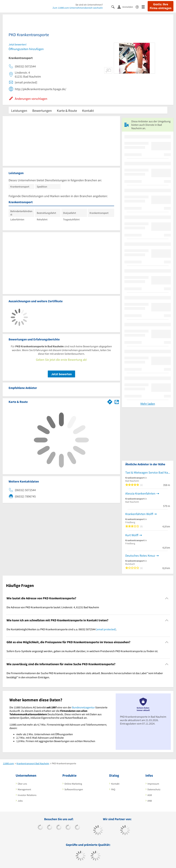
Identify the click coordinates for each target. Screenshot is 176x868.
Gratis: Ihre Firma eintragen (161, 6)
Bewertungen (42, 111)
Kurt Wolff (132, 535)
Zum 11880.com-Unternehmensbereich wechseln (78, 8)
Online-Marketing (73, 784)
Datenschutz (154, 789)
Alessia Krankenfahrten (140, 493)
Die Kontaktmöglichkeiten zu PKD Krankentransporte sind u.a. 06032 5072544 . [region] (62, 629)
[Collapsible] (167, 598)
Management (24, 789)
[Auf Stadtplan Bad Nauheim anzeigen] (117, 402)
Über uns (22, 784)
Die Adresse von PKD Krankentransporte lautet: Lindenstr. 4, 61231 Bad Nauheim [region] (53, 607)
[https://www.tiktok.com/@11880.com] (50, 828)
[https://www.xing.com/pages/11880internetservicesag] (68, 828)
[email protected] (106, 629)
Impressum (153, 784)
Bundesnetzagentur (83, 707)
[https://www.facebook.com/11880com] (40, 828)
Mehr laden (148, 404)
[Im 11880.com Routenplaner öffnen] (110, 401)
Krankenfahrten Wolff (139, 514)
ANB (150, 801)
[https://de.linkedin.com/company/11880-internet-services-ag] (77, 828)
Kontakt (88, 111)
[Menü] (145, 7)
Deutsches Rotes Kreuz (140, 556)
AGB (150, 795)
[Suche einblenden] (114, 7)
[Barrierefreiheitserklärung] (139, 7)
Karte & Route (67, 111)
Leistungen (19, 111)
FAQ (113, 789)
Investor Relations (27, 795)
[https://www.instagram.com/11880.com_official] (59, 828)
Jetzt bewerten (61, 374)
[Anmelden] (126, 7)
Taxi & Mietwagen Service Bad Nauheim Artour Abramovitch (148, 472)
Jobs (20, 801)
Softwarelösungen (74, 789)
